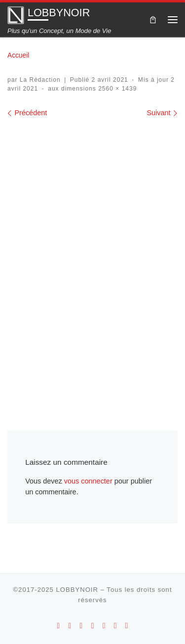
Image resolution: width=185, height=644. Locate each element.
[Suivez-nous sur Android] (59, 626)
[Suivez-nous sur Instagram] (81, 626)
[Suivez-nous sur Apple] (70, 626)
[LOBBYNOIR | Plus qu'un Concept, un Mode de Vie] (16, 15)
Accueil (18, 55)
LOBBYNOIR (77, 590)
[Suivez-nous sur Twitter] (115, 626)
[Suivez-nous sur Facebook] (104, 626)
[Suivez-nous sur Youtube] (93, 626)
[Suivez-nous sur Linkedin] (127, 626)
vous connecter (88, 481)
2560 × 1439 (117, 89)
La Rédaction (40, 80)
